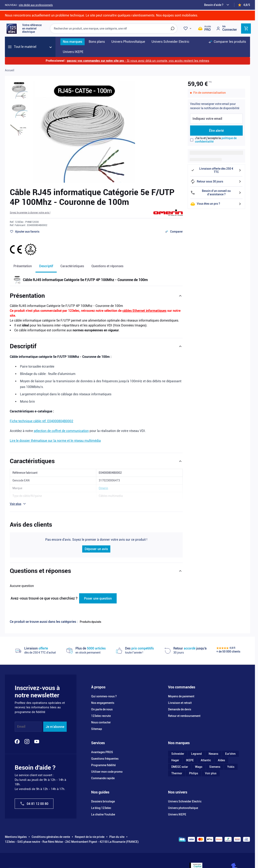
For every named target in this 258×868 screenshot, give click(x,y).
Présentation (23, 266)
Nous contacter (101, 722)
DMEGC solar (180, 767)
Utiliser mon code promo (107, 772)
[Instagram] (27, 742)
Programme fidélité (103, 765)
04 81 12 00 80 (34, 804)
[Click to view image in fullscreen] (84, 132)
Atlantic (206, 760)
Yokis (231, 767)
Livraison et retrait (180, 703)
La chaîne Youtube (103, 814)
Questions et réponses (107, 266)
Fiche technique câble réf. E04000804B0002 (42, 421)
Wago (199, 767)
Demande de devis (180, 709)
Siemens (215, 767)
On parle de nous (102, 709)
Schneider (178, 754)
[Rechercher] (173, 29)
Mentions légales (16, 837)
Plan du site (117, 837)
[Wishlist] (188, 29)
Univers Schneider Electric (185, 801)
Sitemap (97, 729)
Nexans (213, 754)
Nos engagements (103, 703)
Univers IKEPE (177, 814)
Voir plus (211, 773)
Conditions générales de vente (51, 837)
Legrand (196, 754)
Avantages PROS (102, 752)
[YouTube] (37, 742)
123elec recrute (101, 716)
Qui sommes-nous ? (104, 696)
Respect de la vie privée (90, 837)
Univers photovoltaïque (183, 808)
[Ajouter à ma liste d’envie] (25, 232)
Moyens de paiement (181, 696)
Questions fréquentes (105, 759)
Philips (194, 773)
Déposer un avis (96, 549)
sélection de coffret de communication (61, 431)
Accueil (10, 70)
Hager (175, 760)
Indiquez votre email (207, 119)
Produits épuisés (90, 622)
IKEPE (190, 760)
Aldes (221, 760)
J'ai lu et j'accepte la (216, 140)
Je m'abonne (55, 727)
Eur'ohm (230, 754)
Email (21, 727)
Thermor (177, 773)
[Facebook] (17, 742)
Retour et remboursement (184, 716)
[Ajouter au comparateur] (174, 232)
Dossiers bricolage (103, 801)
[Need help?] (217, 5)
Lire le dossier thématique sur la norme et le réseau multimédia (55, 441)
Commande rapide (103, 778)
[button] (30, 213)
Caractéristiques (72, 266)
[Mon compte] (226, 28)
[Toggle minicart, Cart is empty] (246, 29)
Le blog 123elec (101, 808)
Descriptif (46, 266)
